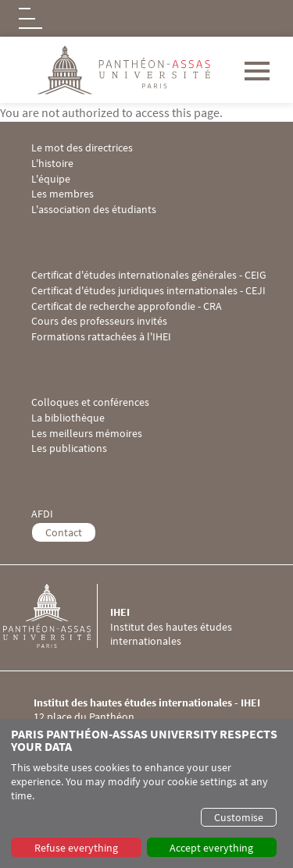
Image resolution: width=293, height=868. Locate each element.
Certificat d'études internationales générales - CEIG (149, 275)
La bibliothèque (68, 418)
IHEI (120, 612)
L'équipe (51, 179)
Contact (64, 532)
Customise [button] (239, 817)
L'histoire (52, 164)
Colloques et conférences (90, 402)
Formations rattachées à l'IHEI (101, 337)
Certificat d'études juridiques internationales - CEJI (148, 291)
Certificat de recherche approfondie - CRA (127, 306)
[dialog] (146, 793)
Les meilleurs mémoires (87, 434)
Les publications (69, 448)
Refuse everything (76, 848)
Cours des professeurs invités (99, 321)
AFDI (42, 514)
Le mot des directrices (82, 148)
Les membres (63, 194)
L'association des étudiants (94, 210)
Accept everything (211, 848)
